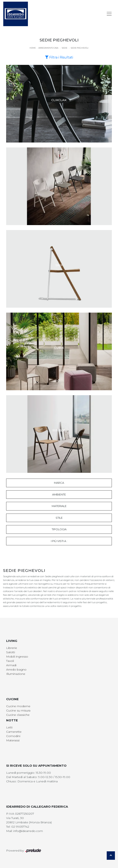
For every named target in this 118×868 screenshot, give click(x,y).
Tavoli (10, 661)
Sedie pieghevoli (80, 48)
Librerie (12, 648)
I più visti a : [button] (59, 541)
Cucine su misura (18, 710)
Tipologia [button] (59, 529)
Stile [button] (59, 518)
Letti (9, 727)
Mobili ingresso (17, 657)
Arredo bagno (16, 669)
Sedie (65, 48)
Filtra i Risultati (59, 57)
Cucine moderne (18, 706)
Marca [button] (59, 483)
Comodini (13, 736)
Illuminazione (16, 674)
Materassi (13, 740)
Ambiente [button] (59, 494)
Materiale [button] (59, 506)
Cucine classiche (18, 715)
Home (33, 48)
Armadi (11, 665)
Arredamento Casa (48, 48)
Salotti (11, 652)
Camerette (14, 732)
